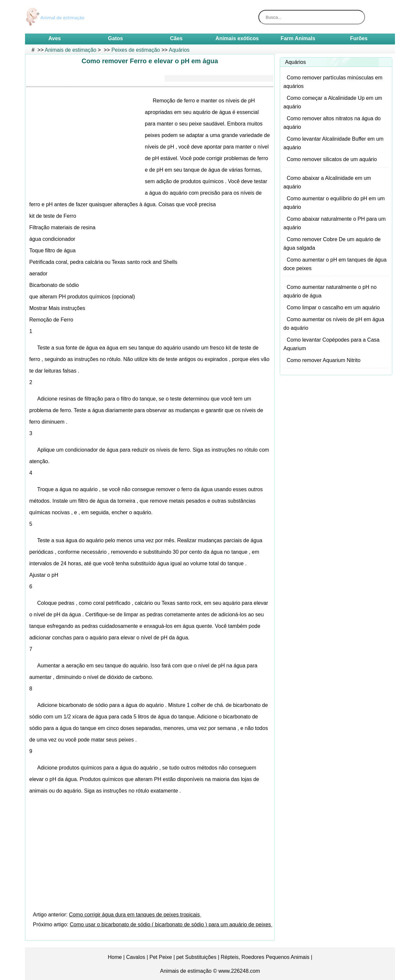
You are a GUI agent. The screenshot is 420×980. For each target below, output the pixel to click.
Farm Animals (298, 38)
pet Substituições (197, 957)
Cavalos (136, 957)
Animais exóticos (237, 38)
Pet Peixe (161, 957)
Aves (55, 38)
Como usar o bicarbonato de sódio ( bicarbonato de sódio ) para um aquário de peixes (171, 924)
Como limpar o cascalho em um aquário (333, 308)
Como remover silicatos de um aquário (332, 159)
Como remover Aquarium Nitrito (324, 360)
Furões (359, 38)
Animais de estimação (71, 50)
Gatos (115, 38)
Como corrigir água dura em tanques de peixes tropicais (135, 915)
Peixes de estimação (136, 50)
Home (115, 957)
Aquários (179, 50)
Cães (176, 38)
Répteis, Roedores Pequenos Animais (265, 957)
